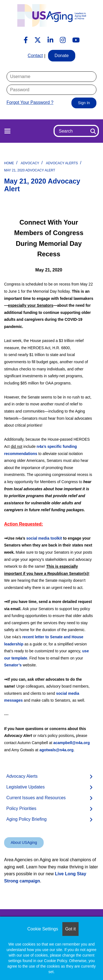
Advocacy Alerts (62, 163)
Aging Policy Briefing (27, 819)
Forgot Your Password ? (30, 102)
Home (9, 163)
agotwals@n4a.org (56, 750)
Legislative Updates (26, 787)
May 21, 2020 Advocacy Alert (30, 170)
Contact (35, 56)
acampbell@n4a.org (72, 743)
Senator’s (13, 665)
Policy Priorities (21, 808)
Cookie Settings (43, 929)
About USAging (24, 842)
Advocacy (30, 163)
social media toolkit (44, 538)
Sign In (84, 103)
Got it (70, 929)
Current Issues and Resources (36, 798)
